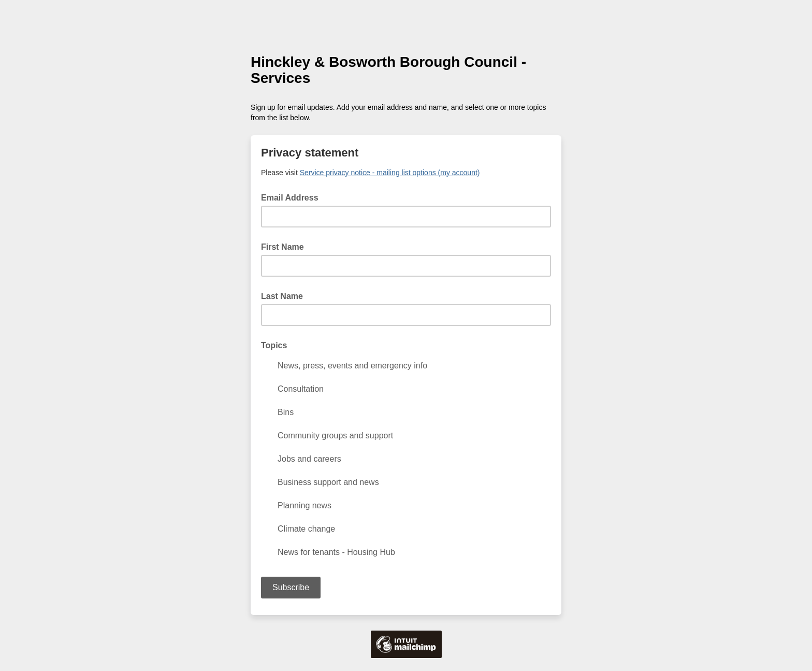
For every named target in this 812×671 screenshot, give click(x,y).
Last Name (282, 296)
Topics (274, 345)
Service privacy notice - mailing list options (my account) (390, 173)
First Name (282, 247)
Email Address (293, 197)
